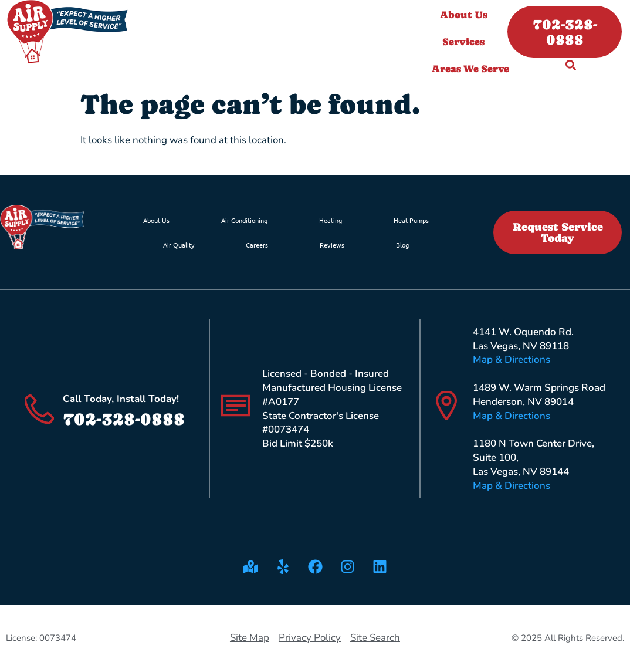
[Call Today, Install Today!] (39, 409)
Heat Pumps (411, 220)
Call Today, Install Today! (121, 399)
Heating (331, 220)
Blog (402, 245)
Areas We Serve (473, 69)
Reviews (332, 245)
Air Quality (179, 245)
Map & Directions (512, 359)
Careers (257, 245)
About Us (467, 15)
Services (466, 42)
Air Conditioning (244, 220)
